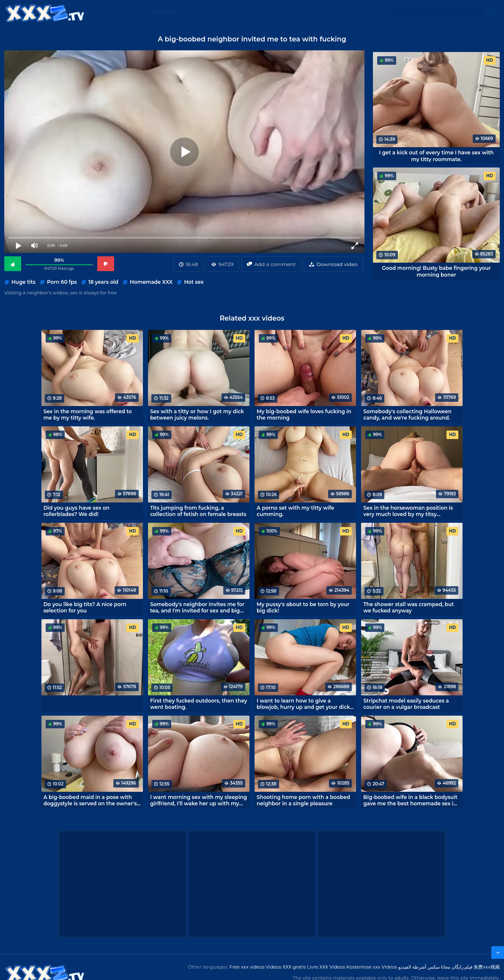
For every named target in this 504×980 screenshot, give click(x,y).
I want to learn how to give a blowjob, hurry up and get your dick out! (303, 704)
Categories (162, 12)
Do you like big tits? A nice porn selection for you (85, 607)
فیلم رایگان (462, 967)
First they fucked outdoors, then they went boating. (199, 704)
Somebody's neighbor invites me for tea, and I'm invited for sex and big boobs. (197, 607)
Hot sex (194, 282)
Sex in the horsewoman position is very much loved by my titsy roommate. (408, 511)
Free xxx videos (247, 967)
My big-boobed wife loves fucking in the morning (304, 415)
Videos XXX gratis (286, 967)
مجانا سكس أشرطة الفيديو (424, 967)
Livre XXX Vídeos (326, 967)
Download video (337, 264)
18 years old (103, 282)
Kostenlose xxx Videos (372, 967)
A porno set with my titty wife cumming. (295, 511)
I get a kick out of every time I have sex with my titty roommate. (437, 156)
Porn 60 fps (62, 282)
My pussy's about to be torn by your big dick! (303, 607)
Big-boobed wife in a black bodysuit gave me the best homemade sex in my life (410, 800)
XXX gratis (295, 12)
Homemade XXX (151, 282)
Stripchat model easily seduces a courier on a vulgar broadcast (406, 704)
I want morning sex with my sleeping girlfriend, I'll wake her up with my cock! (199, 800)
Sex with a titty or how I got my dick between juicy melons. (197, 415)
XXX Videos (210, 12)
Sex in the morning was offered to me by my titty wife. (88, 415)
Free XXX (253, 12)
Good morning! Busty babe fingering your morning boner (436, 271)
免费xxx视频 (487, 967)
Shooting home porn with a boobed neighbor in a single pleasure (303, 800)
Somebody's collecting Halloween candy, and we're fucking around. (407, 415)
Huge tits (23, 282)
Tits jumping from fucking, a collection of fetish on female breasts (198, 511)
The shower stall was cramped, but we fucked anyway (408, 607)
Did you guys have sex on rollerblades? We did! (77, 511)
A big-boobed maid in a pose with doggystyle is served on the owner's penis (90, 800)
